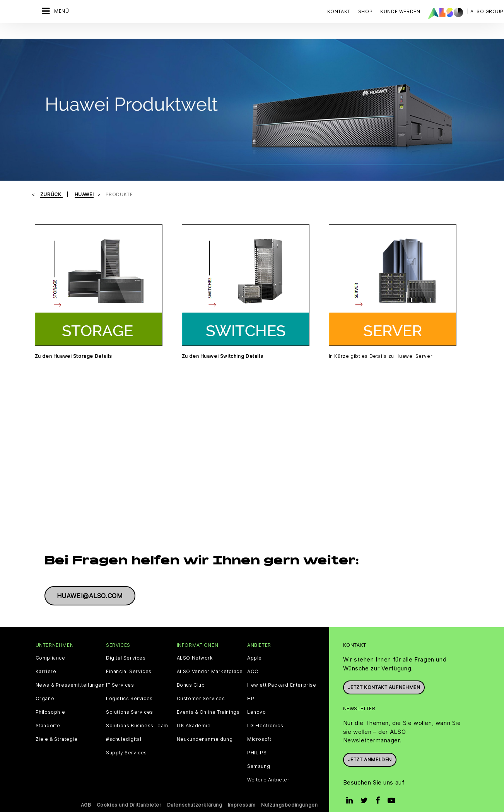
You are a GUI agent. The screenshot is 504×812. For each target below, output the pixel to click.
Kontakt (339, 11)
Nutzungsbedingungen (289, 795)
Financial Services (129, 662)
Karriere (46, 662)
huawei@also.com (90, 586)
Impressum (242, 795)
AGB (86, 795)
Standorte (48, 716)
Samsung (259, 757)
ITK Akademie (194, 716)
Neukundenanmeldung (205, 730)
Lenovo (257, 703)
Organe (45, 689)
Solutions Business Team (137, 716)
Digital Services (126, 648)
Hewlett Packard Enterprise (282, 675)
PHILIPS (257, 743)
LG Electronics (265, 716)
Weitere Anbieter (268, 770)
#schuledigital (124, 730)
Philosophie (50, 703)
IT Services (120, 675)
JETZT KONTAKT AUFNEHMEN (384, 678)
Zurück (51, 185)
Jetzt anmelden (370, 750)
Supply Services (126, 743)
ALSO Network (195, 648)
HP (251, 689)
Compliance (50, 648)
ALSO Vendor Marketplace (210, 662)
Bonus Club (191, 675)
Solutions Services (130, 703)
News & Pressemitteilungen (70, 675)
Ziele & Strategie (57, 730)
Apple (255, 648)
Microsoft (259, 730)
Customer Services (201, 689)
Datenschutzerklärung (195, 795)
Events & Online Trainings (208, 703)
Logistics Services (129, 689)
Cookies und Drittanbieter (129, 795)
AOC (253, 662)
